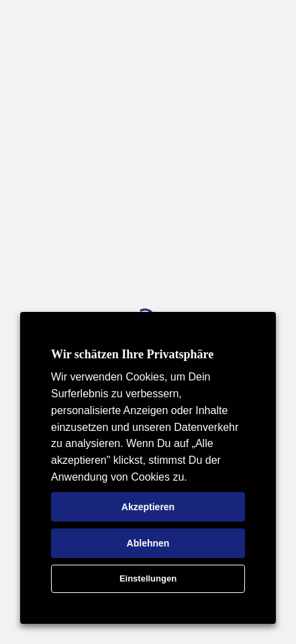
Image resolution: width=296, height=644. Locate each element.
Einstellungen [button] (148, 578)
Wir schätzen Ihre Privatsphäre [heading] (132, 354)
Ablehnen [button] (148, 543)
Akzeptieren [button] (148, 507)
